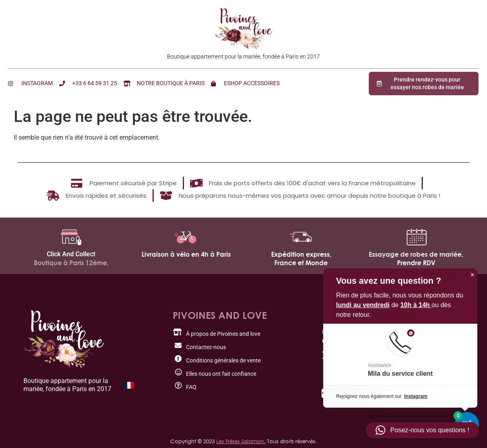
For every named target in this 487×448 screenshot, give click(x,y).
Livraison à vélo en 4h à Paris (186, 254)
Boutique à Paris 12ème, (71, 263)
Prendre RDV (416, 263)
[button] (422, 430)
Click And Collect (71, 254)
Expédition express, (301, 254)
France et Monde (301, 263)
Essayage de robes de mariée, (416, 254)
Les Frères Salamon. (241, 441)
